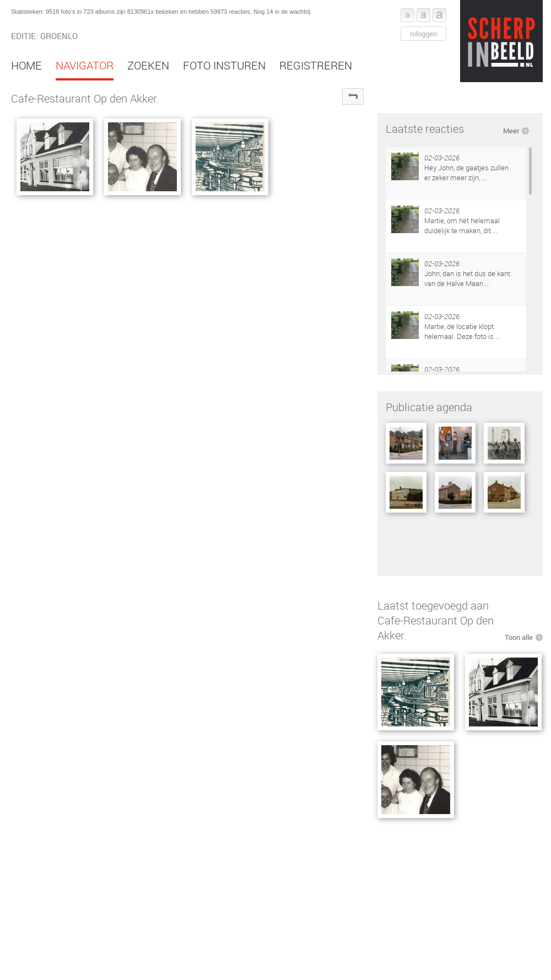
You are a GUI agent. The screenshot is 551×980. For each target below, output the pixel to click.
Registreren (316, 65)
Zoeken (148, 65)
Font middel (423, 15)
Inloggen (423, 34)
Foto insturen (224, 65)
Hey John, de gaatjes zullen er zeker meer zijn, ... (466, 173)
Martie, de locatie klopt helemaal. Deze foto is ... (462, 331)
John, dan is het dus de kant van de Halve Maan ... (467, 278)
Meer (511, 131)
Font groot (439, 15)
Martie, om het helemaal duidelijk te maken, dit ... (462, 225)
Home (26, 65)
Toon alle (519, 637)
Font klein (407, 15)
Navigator (85, 65)
